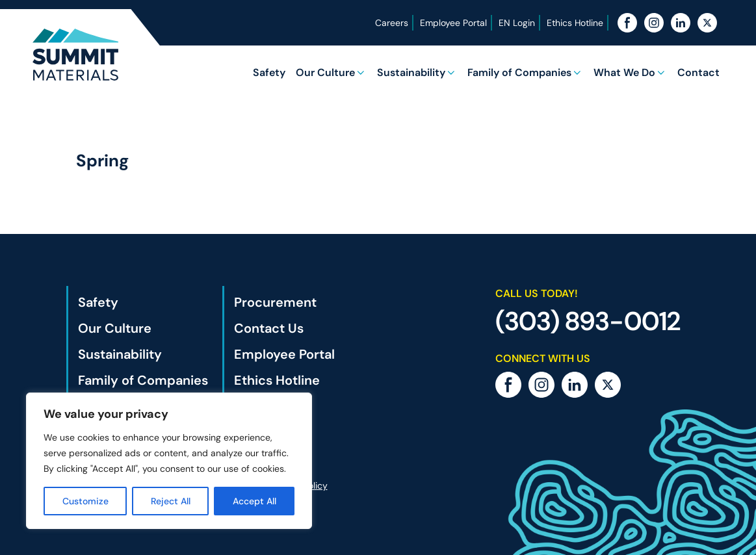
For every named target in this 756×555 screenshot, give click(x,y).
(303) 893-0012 (588, 321)
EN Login (516, 23)
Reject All (171, 501)
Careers (391, 23)
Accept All (254, 501)
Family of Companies (519, 72)
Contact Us (269, 328)
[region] (169, 461)
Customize (85, 501)
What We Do (624, 72)
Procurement (275, 302)
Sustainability (411, 72)
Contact (698, 72)
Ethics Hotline (575, 23)
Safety (269, 72)
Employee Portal (453, 23)
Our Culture (325, 72)
